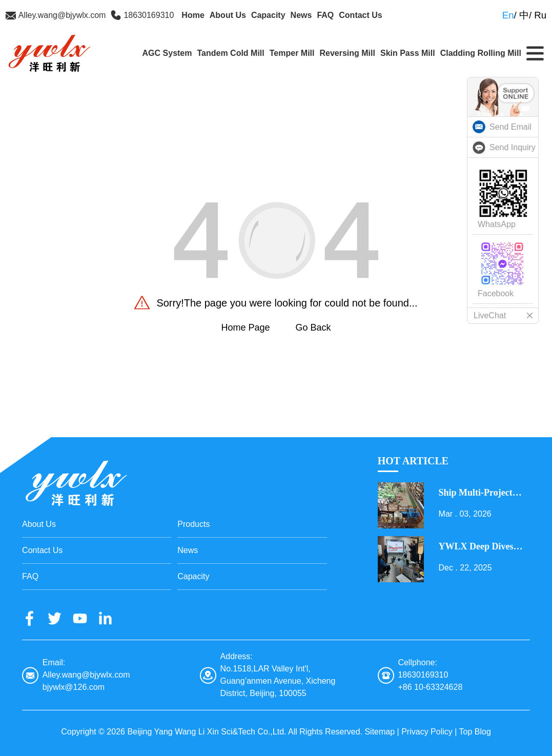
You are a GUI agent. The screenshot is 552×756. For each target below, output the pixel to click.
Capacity (268, 15)
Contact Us (360, 15)
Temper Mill (292, 53)
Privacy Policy (427, 732)
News (301, 15)
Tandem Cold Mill (230, 53)
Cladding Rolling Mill (481, 53)
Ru (540, 15)
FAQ (325, 15)
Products (193, 524)
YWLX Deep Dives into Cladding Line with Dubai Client (476, 547)
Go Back (313, 328)
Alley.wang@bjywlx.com (62, 15)
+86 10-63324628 (430, 687)
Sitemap (380, 732)
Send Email (510, 127)
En (508, 15)
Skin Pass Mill (408, 53)
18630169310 (149, 15)
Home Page (245, 328)
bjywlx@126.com (74, 687)
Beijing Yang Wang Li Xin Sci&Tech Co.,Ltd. (207, 732)
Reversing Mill (347, 53)
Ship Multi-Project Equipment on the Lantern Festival (477, 493)
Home (193, 15)
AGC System (167, 53)
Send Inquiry (513, 147)
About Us (228, 15)
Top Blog (475, 732)
